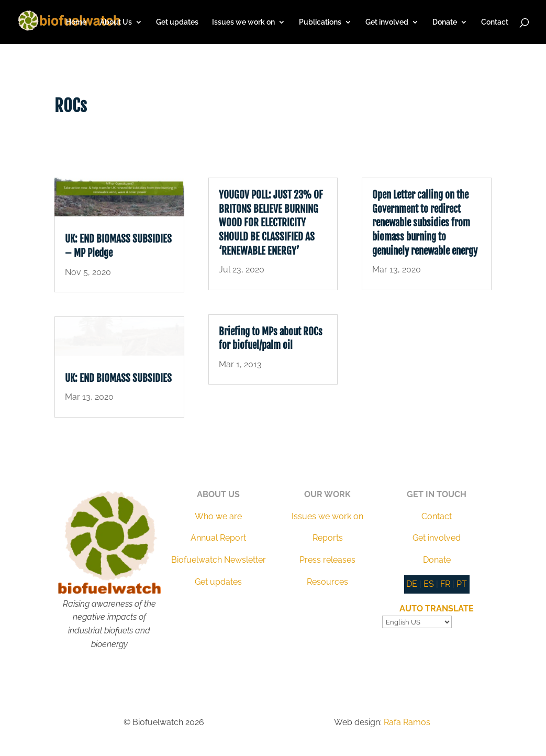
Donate (445, 22)
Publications (320, 22)
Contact (495, 22)
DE (412, 584)
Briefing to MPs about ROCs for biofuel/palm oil (271, 339)
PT (462, 584)
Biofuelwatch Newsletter (219, 560)
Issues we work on (243, 22)
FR (445, 584)
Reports (328, 538)
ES (429, 584)
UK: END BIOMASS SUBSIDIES (118, 378)
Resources (327, 582)
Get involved (387, 22)
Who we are (218, 516)
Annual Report (218, 538)
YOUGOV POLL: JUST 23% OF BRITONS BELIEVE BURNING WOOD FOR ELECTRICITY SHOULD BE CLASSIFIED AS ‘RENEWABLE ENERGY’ (271, 223)
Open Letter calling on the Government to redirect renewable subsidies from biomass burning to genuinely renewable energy (425, 223)
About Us (116, 22)
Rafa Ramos (407, 722)
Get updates (177, 22)
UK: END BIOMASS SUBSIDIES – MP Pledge (118, 246)
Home (76, 22)
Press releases (327, 560)
